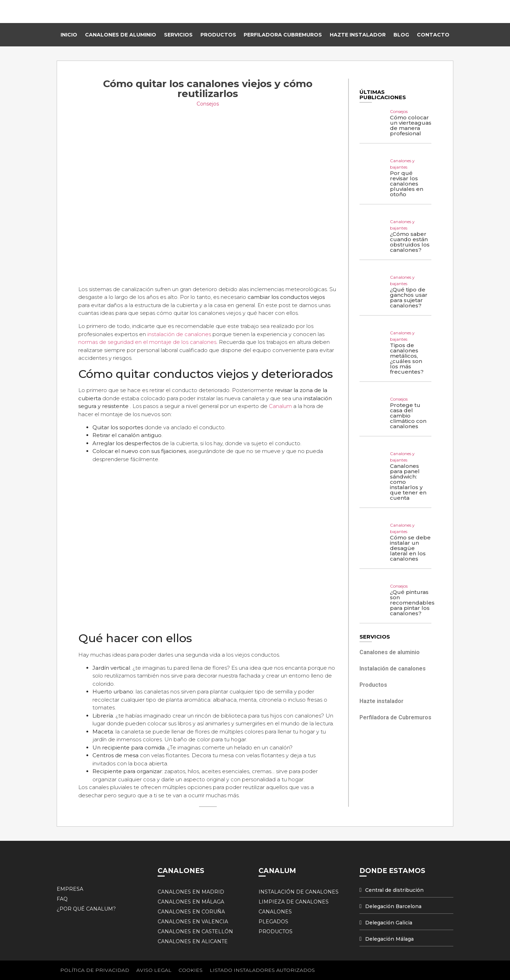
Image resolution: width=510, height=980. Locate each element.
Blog (401, 35)
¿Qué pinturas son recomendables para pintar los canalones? (412, 603)
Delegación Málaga (389, 939)
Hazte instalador (358, 35)
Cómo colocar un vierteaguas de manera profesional (411, 125)
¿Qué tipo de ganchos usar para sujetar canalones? (409, 298)
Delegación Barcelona (393, 906)
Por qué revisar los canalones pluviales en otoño (407, 184)
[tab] (406, 890)
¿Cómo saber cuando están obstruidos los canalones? (410, 242)
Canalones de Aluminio (121, 35)
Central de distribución (394, 890)
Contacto (433, 35)
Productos (218, 35)
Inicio (69, 35)
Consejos (208, 104)
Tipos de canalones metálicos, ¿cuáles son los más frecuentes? (407, 358)
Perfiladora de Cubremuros (395, 717)
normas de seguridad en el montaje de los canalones (147, 342)
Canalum (280, 406)
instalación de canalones (180, 334)
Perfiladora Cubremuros (283, 35)
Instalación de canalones (393, 669)
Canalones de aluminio (390, 652)
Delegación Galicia (389, 923)
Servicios (178, 35)
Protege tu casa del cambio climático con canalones (408, 416)
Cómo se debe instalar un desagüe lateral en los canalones (410, 548)
